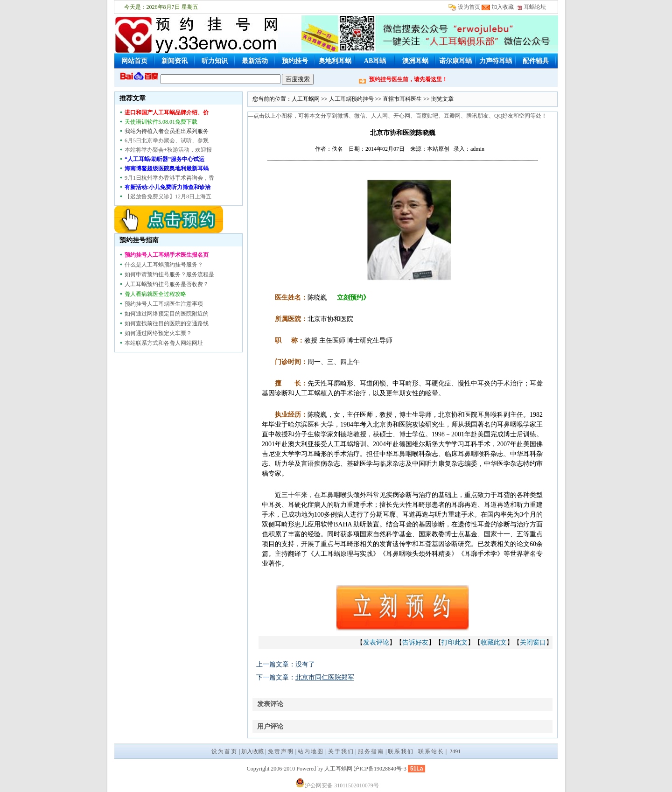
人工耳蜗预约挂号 (351, 99)
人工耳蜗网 (306, 99)
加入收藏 (503, 7)
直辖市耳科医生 (402, 99)
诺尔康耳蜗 (455, 61)
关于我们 (341, 751)
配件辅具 (536, 61)
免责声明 (281, 751)
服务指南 (371, 751)
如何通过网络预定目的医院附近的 (167, 314)
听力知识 (215, 61)
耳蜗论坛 (531, 7)
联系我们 (401, 751)
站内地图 (311, 751)
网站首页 (134, 61)
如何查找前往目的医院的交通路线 (167, 323)
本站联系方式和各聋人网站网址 (164, 343)
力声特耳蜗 (496, 61)
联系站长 (431, 751)
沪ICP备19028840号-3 (380, 769)
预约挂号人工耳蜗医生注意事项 (164, 304)
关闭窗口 (533, 642)
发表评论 (376, 642)
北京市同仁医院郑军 (325, 677)
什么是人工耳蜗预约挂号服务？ (164, 265)
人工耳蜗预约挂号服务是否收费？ (167, 284)
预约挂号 (295, 61)
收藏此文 (494, 642)
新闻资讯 (175, 61)
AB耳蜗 (375, 61)
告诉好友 (415, 642)
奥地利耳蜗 (335, 61)
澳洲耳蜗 (415, 61)
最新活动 (255, 61)
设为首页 (469, 7)
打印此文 (455, 642)
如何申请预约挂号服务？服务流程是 (169, 274)
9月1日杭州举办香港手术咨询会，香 (169, 178)
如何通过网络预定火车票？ (158, 333)
